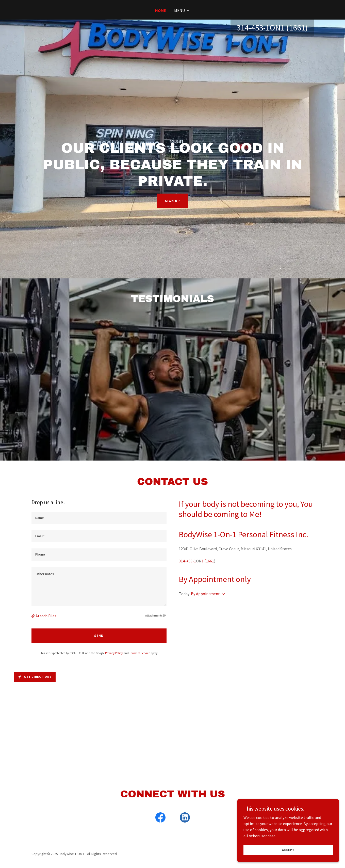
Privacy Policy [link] (114, 653)
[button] (182, 10)
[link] (160, 818)
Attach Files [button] (46, 616)
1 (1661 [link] (293, 28)
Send (99, 636)
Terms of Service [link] (140, 653)
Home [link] (161, 10)
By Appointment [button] (205, 594)
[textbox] (99, 518)
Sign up (172, 201)
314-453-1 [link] (253, 28)
